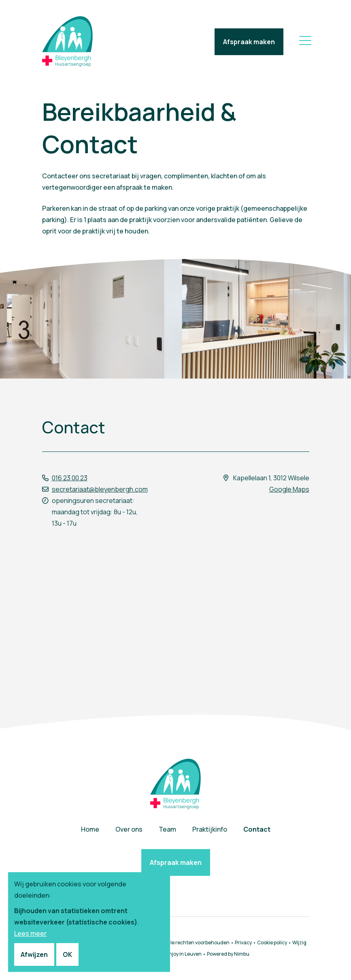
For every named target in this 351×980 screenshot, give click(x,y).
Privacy (243, 943)
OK (67, 954)
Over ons (129, 829)
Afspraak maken (249, 42)
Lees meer (30, 933)
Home (90, 829)
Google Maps (289, 489)
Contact (257, 829)
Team (167, 829)
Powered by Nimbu (228, 954)
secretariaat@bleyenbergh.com (100, 489)
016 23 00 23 (70, 478)
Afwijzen (34, 954)
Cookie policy (272, 943)
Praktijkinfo (210, 829)
